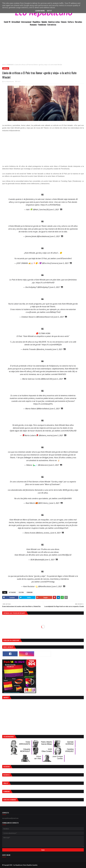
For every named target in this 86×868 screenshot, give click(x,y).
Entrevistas (52, 25)
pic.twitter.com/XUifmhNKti (60, 498)
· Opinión (44, 22)
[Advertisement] (43, 46)
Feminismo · (43, 25)
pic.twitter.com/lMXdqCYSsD (49, 312)
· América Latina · (54, 22)
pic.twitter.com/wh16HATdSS (54, 374)
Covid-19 (7, 22)
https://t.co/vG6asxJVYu (43, 404)
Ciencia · (64, 22)
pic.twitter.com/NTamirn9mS (60, 258)
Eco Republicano (9, 81)
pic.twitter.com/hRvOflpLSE (60, 555)
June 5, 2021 (54, 209)
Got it (49, 11)
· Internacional (26, 22)
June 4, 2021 (56, 533)
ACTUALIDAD (12, 592)
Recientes (6, 775)
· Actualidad (15, 22)
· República (36, 22)
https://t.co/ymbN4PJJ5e (52, 345)
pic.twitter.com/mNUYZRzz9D (64, 431)
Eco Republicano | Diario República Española (25, 865)
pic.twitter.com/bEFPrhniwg (43, 582)
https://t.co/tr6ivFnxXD (45, 282)
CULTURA (21, 592)
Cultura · (71, 22)
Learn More (40, 11)
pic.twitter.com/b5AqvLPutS (57, 528)
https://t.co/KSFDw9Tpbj (50, 205)
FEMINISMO (10, 65)
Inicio (4, 65)
